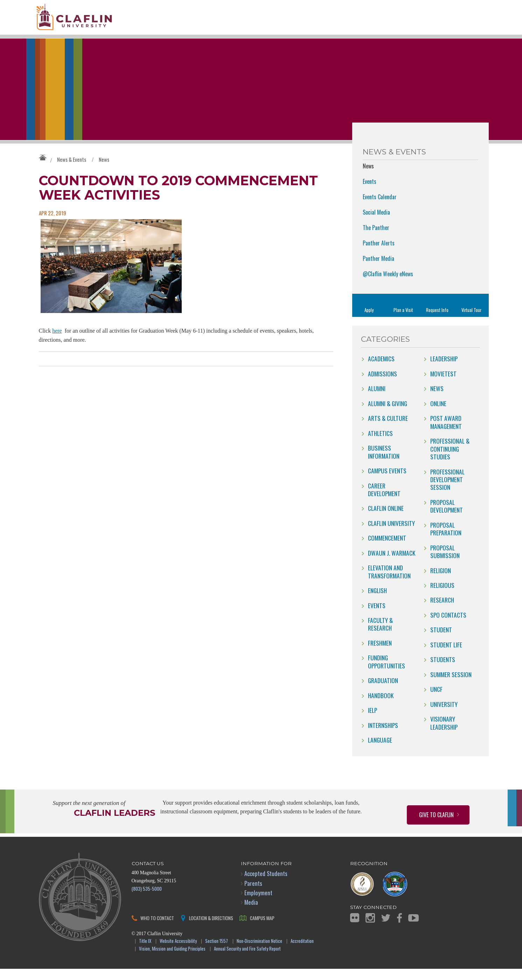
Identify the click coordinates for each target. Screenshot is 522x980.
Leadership (444, 370)
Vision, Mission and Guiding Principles (172, 960)
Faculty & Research (380, 635)
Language (380, 751)
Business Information (384, 463)
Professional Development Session (447, 490)
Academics (381, 370)
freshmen (380, 654)
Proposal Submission (445, 562)
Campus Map (262, 929)
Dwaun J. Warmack (392, 564)
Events (370, 192)
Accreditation (302, 952)
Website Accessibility (178, 952)
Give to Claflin (436, 826)
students (443, 670)
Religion (441, 581)
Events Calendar (380, 208)
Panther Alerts (379, 254)
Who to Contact (157, 929)
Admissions (382, 384)
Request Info (437, 321)
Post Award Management (446, 433)
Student (441, 641)
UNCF (436, 700)
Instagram (370, 929)
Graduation (383, 691)
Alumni (377, 399)
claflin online (386, 519)
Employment (258, 903)
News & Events (72, 170)
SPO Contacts (448, 626)
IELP (373, 721)
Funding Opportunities (387, 673)
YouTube (413, 929)
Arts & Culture (388, 429)
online (438, 414)
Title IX (145, 952)
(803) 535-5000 (147, 899)
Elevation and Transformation (389, 582)
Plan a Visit (403, 321)
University (444, 715)
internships (383, 736)
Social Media (376, 223)
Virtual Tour (471, 321)
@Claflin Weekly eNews (388, 285)
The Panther (376, 238)
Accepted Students (266, 885)
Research (442, 611)
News (104, 170)
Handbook (381, 706)
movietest (443, 384)
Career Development (384, 500)
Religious (442, 596)
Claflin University (88, 19)
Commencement (387, 549)
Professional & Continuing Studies (450, 460)
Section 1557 (217, 952)
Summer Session (451, 685)
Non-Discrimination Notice (259, 952)
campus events (387, 481)
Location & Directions (211, 929)
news (437, 399)
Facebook (399, 929)
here (57, 342)
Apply (369, 321)
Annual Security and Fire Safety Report (247, 960)
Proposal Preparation (446, 540)
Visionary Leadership (444, 734)
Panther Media (378, 269)
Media (251, 913)
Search (474, 27)
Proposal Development (447, 517)
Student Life (446, 655)
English (377, 601)
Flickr (355, 929)
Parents (253, 894)
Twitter (386, 929)
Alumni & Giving (388, 414)
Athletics (380, 444)
